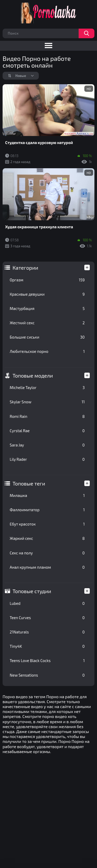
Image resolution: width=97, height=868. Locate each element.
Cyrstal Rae (47, 431)
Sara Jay (47, 445)
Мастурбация (47, 308)
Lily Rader (47, 459)
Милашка (47, 495)
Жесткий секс (47, 323)
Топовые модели (33, 375)
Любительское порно (47, 351)
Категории (25, 268)
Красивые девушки (47, 294)
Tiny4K (47, 646)
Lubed (47, 603)
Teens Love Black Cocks (47, 660)
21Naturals (47, 632)
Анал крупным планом (47, 567)
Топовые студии (32, 591)
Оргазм (47, 280)
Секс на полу (47, 553)
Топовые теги (29, 483)
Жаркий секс (47, 538)
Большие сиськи (47, 337)
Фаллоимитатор (47, 510)
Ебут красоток (47, 524)
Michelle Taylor (47, 387)
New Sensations (47, 675)
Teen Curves (47, 618)
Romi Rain (47, 416)
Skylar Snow (47, 402)
